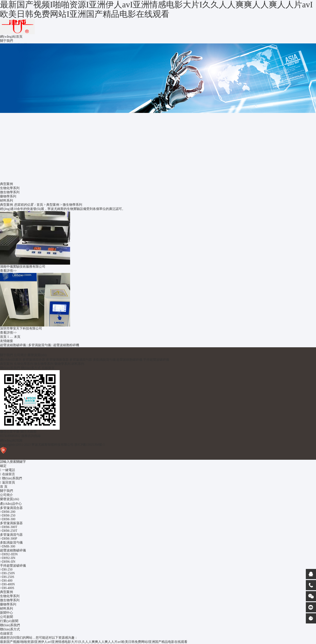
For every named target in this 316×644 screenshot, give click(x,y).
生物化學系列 (10, 188)
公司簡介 (20, 355)
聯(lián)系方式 (31, 368)
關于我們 (6, 355)
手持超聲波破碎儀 (156, 360)
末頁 (17, 337)
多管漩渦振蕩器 (57, 360)
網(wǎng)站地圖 (11, 440)
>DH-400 (6, 581)
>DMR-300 (8, 546)
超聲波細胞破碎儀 (13, 345)
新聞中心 (6, 613)
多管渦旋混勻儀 (40, 345)
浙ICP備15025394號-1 (89, 445)
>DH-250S (7, 577)
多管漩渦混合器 (34, 360)
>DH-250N (7, 573)
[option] (158, 78)
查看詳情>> (8, 271)
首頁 (40, 205)
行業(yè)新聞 (9, 621)
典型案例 (53, 205)
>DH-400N (7, 584)
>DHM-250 (8, 516)
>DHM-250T (9, 531)
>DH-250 (6, 570)
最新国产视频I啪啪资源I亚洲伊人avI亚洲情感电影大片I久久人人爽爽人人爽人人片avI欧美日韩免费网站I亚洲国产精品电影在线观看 (156, 9)
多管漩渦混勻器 (81, 360)
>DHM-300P (9, 539)
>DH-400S (7, 588)
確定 (3, 466)
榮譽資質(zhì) (37, 355)
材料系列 (6, 201)
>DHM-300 (8, 519)
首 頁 (4, 487)
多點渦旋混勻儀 (104, 360)
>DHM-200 (8, 512)
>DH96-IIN (8, 562)
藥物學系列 (8, 196)
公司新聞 (6, 617)
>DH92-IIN (8, 558)
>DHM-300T (9, 527)
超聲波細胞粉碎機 (66, 345)
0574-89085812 (10, 436)
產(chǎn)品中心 (11, 504)
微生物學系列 (10, 192)
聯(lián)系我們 (10, 368)
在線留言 (48, 368)
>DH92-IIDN (9, 554)
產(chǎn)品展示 (11, 360)
